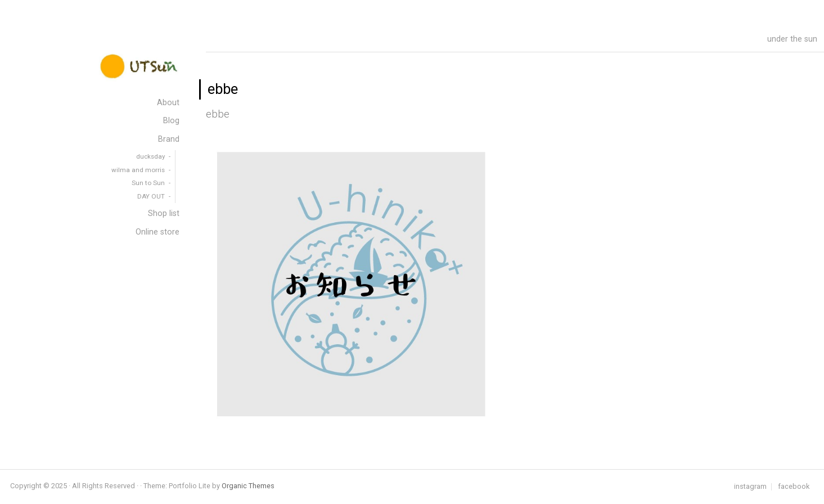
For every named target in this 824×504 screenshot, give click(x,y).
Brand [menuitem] (169, 139)
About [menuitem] (168, 103)
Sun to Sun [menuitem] (148, 183)
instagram (750, 487)
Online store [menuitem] (157, 232)
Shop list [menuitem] (164, 213)
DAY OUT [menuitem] (151, 196)
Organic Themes (248, 486)
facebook (794, 487)
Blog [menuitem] (171, 121)
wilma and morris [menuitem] (138, 170)
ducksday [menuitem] (150, 156)
